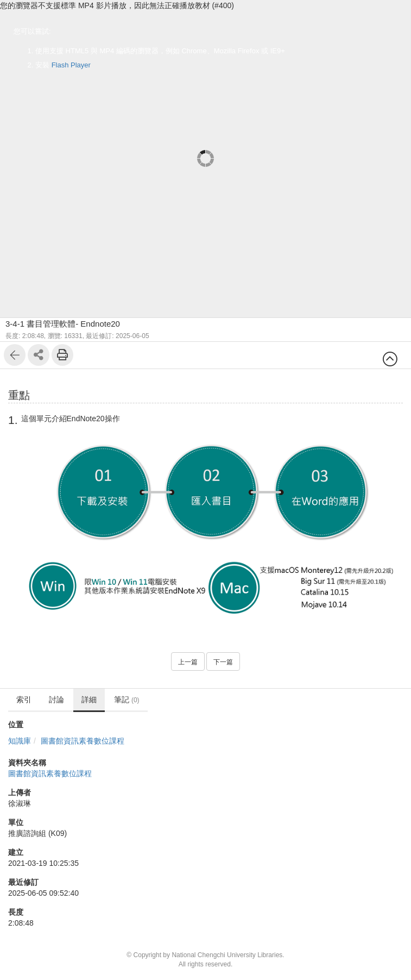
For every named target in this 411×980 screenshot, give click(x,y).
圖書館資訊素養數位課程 (83, 741)
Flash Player (71, 65)
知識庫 (20, 741)
